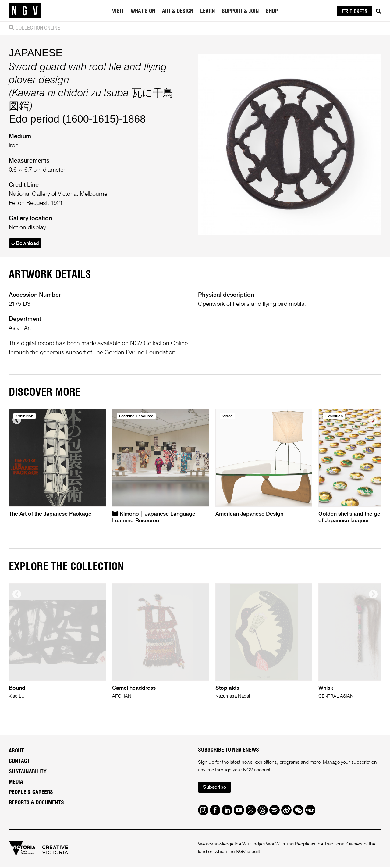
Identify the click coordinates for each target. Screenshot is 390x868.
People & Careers (31, 793)
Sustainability (28, 772)
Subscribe (215, 788)
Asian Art (20, 329)
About (16, 752)
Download (26, 244)
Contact (19, 762)
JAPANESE (36, 53)
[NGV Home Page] (25, 11)
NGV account (257, 771)
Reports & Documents (36, 803)
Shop (272, 11)
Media (16, 783)
